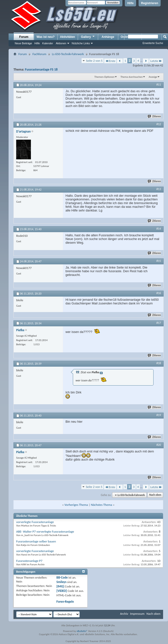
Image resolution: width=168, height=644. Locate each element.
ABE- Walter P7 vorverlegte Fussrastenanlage (45, 532)
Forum (24, 37)
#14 (159, 229)
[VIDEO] (62, 591)
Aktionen (61, 43)
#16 (159, 293)
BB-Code (62, 577)
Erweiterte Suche (153, 43)
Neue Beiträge (23, 43)
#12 (159, 124)
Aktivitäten (68, 37)
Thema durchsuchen (132, 77)
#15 (159, 261)
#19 (159, 415)
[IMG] (60, 586)
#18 (159, 363)
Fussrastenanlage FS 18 (41, 69)
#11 (159, 85)
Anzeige (153, 77)
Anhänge (108, 37)
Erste (110, 61)
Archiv (124, 614)
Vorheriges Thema (76, 505)
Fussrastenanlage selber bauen (36, 541)
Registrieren (150, 3)
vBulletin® (82, 631)
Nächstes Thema (101, 505)
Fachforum (39, 54)
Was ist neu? (46, 37)
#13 (159, 189)
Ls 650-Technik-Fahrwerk (68, 54)
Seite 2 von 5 (94, 61)
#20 (159, 445)
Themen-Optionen (104, 77)
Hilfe (130, 3)
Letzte (156, 61)
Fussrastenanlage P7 (29, 561)
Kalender (48, 43)
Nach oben (155, 495)
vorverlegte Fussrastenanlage (35, 522)
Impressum (137, 614)
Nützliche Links (81, 43)
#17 (159, 323)
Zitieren (155, 116)
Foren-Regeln (65, 602)
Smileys (61, 582)
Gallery (88, 37)
